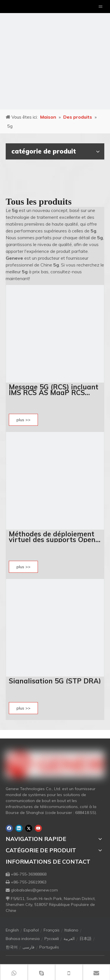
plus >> (24, 420)
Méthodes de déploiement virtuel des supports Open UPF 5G (52, 537)
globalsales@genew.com (34, 890)
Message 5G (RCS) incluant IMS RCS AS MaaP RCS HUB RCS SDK (54, 390)
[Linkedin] (19, 828)
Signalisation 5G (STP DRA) (55, 681)
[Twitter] (29, 828)
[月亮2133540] (55, 55)
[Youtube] (38, 828)
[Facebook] (9, 828)
